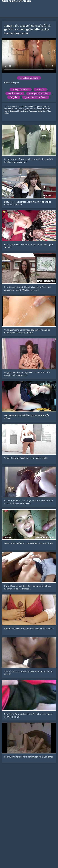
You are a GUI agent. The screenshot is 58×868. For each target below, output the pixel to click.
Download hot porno (29, 78)
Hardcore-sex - (15, 93)
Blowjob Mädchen (21, 89)
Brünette (40, 89)
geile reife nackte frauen (36, 97)
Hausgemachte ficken (39, 93)
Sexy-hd (14, 97)
